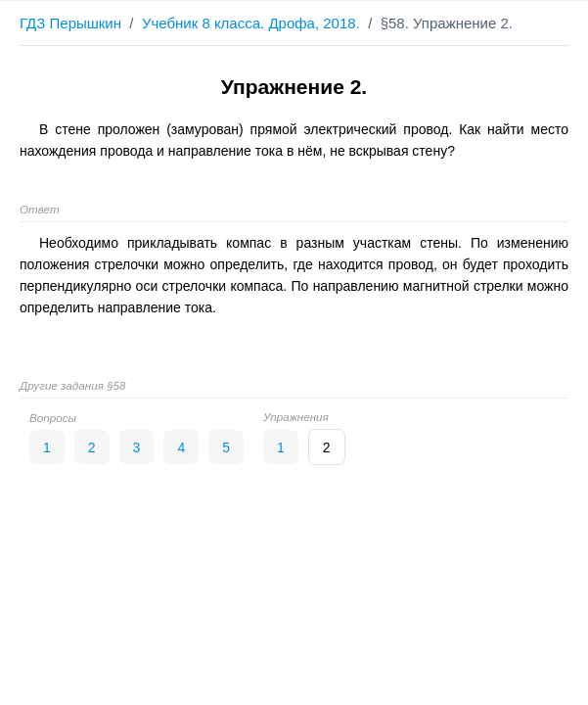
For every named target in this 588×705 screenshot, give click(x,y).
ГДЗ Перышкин (70, 23)
